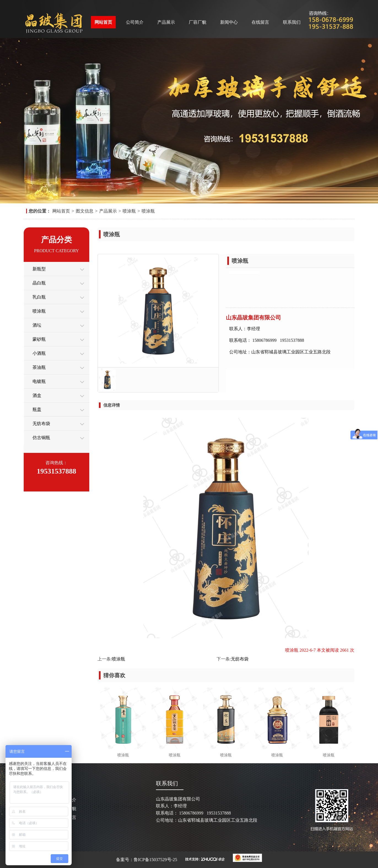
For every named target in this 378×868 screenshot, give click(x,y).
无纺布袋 (41, 424)
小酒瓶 (39, 353)
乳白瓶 (39, 297)
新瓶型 (39, 269)
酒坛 (37, 325)
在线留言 (260, 22)
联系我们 (292, 22)
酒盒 (37, 395)
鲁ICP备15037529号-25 (156, 860)
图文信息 (85, 211)
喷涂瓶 (129, 211)
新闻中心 (229, 22)
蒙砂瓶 (39, 339)
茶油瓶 (39, 367)
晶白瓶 (39, 283)
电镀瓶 (39, 381)
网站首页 (103, 22)
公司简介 (135, 22)
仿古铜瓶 (41, 438)
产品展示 (166, 22)
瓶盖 (37, 409)
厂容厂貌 (198, 22)
